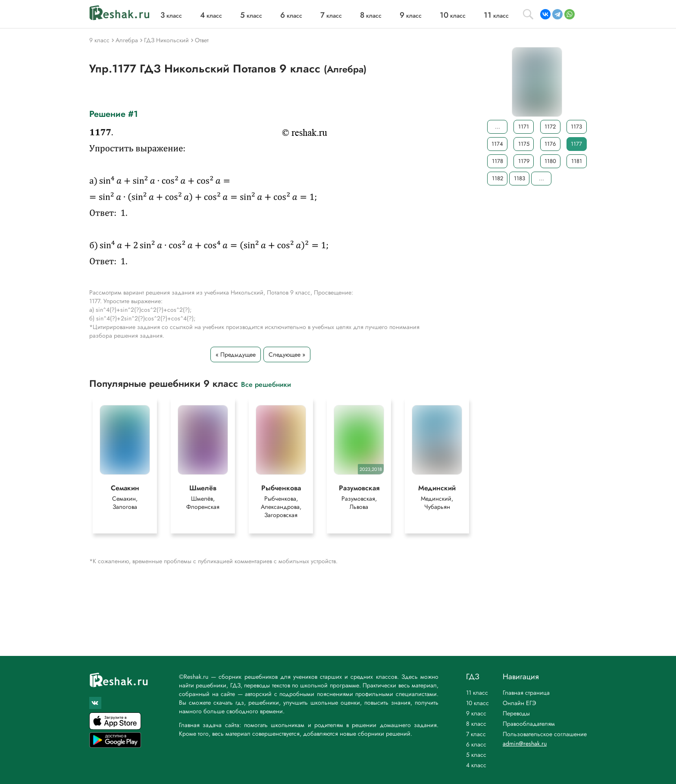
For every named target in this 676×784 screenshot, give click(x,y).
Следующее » (287, 354)
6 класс (476, 744)
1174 (497, 144)
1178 (498, 161)
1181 (577, 161)
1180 (550, 161)
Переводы (516, 713)
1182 (498, 178)
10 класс (477, 703)
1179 (524, 161)
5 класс (476, 755)
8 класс (476, 724)
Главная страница (526, 693)
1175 (524, 144)
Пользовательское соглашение (545, 734)
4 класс (476, 765)
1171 (524, 127)
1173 (576, 127)
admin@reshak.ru (525, 743)
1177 (576, 144)
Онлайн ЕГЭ (520, 703)
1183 (520, 178)
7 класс (476, 734)
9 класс (476, 713)
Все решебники (266, 384)
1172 (550, 127)
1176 (550, 144)
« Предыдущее (236, 354)
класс (171, 16)
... (498, 127)
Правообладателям (529, 724)
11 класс (477, 693)
